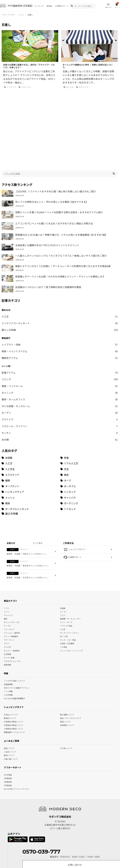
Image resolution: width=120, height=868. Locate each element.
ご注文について (10, 712)
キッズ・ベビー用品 (68, 600)
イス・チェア (9, 590)
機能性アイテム (60, 318)
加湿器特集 (8, 644)
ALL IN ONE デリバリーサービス (16, 749)
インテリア (10, 87)
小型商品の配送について (13, 689)
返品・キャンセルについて (71, 678)
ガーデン (60, 373)
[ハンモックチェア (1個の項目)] (30, 452)
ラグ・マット (9, 600)
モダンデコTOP (8, 15)
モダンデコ (25, 87)
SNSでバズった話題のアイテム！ (17, 648)
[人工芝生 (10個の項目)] (30, 430)
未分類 (60, 400)
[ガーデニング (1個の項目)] (89, 464)
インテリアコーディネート (60, 284)
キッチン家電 (9, 618)
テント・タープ (66, 582)
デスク (6, 604)
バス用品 (64, 607)
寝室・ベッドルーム (60, 346)
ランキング (39, 6)
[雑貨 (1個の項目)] (30, 464)
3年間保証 (8, 742)
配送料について (10, 678)
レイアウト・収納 (60, 305)
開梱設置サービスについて (14, 692)
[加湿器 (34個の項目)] (30, 418)
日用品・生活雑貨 (67, 604)
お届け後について (11, 719)
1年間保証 (8, 738)
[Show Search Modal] (72, 6)
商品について (9, 708)
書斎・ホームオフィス (60, 360)
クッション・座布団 (12, 593)
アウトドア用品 (66, 586)
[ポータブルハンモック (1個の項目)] (30, 469)
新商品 (49, 6)
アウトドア (60, 380)
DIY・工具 (64, 597)
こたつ (63, 575)
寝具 (6, 579)
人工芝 (60, 277)
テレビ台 (7, 607)
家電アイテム (60, 333)
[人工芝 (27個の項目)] (30, 424)
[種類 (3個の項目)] (30, 441)
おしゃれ (69, 87)
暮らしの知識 (60, 290)
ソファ (6, 568)
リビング (60, 340)
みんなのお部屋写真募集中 (14, 658)
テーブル (7, 586)
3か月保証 (8, 735)
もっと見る (38, 503)
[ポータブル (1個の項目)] (89, 447)
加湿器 (63, 568)
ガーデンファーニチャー (70, 593)
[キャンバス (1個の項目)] (89, 458)
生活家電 (7, 614)
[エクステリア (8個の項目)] (30, 435)
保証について (65, 682)
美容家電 (7, 625)
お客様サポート (62, 6)
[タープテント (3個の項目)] (30, 447)
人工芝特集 (8, 655)
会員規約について (67, 685)
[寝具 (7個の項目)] (89, 435)
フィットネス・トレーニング (71, 611)
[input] (60, 134)
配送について (9, 716)
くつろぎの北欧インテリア (14, 641)
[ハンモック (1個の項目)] (89, 452)
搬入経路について (67, 675)
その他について (66, 708)
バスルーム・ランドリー (60, 387)
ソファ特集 (8, 651)
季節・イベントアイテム (60, 312)
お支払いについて (11, 675)
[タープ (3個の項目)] (89, 441)
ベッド (6, 572)
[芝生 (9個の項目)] (89, 430)
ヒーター (64, 572)
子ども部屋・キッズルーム (60, 367)
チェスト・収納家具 (12, 611)
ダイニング (60, 353)
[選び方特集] (10, 474)
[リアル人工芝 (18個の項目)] (89, 424)
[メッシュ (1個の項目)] (30, 458)
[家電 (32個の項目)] (89, 418)
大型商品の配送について (13, 682)
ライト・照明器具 (11, 597)
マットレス (8, 575)
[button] (114, 134)
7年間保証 (8, 746)
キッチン (60, 393)
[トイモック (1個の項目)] (89, 469)
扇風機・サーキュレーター (71, 579)
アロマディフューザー (13, 621)
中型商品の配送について (13, 685)
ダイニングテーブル (12, 582)
